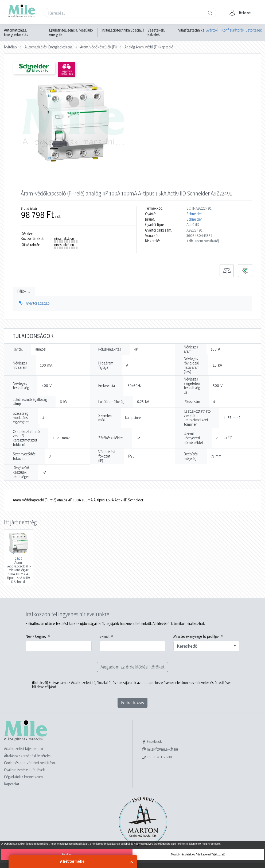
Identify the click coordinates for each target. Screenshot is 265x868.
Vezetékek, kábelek (156, 32)
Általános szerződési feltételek (28, 756)
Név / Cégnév (36, 636)
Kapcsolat (12, 784)
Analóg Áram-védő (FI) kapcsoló (149, 47)
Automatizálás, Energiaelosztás (16, 32)
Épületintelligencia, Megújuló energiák (71, 32)
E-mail (104, 636)
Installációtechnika (116, 30)
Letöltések (253, 30)
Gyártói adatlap (38, 303)
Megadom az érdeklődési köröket (132, 667)
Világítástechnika (191, 30)
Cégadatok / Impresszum (23, 777)
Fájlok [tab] (24, 291)
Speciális (137, 30)
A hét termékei (73, 861)
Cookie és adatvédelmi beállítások (30, 763)
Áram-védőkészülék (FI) (98, 47)
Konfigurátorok (232, 30)
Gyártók (211, 30)
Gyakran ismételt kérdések (24, 770)
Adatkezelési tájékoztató (23, 749)
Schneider (194, 214)
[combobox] (206, 646)
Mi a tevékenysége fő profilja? (196, 636)
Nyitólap (10, 47)
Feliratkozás (132, 703)
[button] (242, 13)
